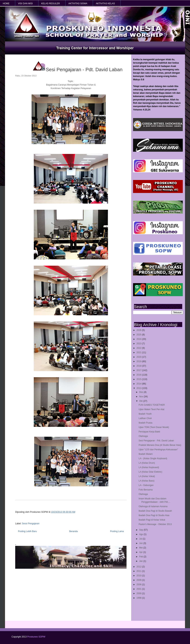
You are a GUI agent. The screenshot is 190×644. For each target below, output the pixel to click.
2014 (139, 384)
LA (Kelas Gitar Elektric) (150, 472)
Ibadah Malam (146, 454)
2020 (139, 357)
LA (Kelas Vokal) (147, 476)
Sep (141, 530)
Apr (141, 552)
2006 (139, 585)
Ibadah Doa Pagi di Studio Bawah (155, 511)
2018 (139, 366)
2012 (139, 567)
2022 (139, 348)
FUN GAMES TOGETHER (152, 405)
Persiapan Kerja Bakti (149, 432)
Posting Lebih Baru (27, 531)
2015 (139, 379)
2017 (139, 370)
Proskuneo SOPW (36, 637)
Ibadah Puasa (145, 423)
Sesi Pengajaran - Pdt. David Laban (156, 441)
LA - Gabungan (146, 485)
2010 (139, 576)
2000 (139, 593)
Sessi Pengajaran (31, 524)
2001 (139, 589)
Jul (141, 539)
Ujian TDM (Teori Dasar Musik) (154, 427)
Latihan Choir (145, 418)
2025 (139, 335)
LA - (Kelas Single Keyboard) (153, 458)
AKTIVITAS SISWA (78, 4)
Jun (141, 543)
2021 (139, 352)
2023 (139, 344)
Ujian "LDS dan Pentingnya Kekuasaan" (158, 450)
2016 (139, 375)
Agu (141, 534)
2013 (139, 388)
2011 (139, 571)
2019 (139, 361)
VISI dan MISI (25, 4)
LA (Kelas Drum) (147, 463)
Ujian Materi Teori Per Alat (151, 409)
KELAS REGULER (50, 4)
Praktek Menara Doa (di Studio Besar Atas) (160, 445)
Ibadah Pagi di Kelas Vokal (152, 520)
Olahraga (143, 436)
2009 (139, 580)
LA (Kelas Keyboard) (149, 467)
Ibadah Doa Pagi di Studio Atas (154, 515)
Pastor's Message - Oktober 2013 (155, 524)
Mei (141, 548)
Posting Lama (117, 531)
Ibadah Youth (145, 414)
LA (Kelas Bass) (146, 481)
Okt (141, 401)
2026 (139, 330)
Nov (141, 397)
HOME (6, 4)
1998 (139, 598)
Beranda (73, 531)
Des (141, 392)
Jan (141, 561)
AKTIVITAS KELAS (105, 4)
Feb (141, 557)
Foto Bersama (146, 490)
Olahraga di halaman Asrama (153, 506)
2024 (139, 339)
